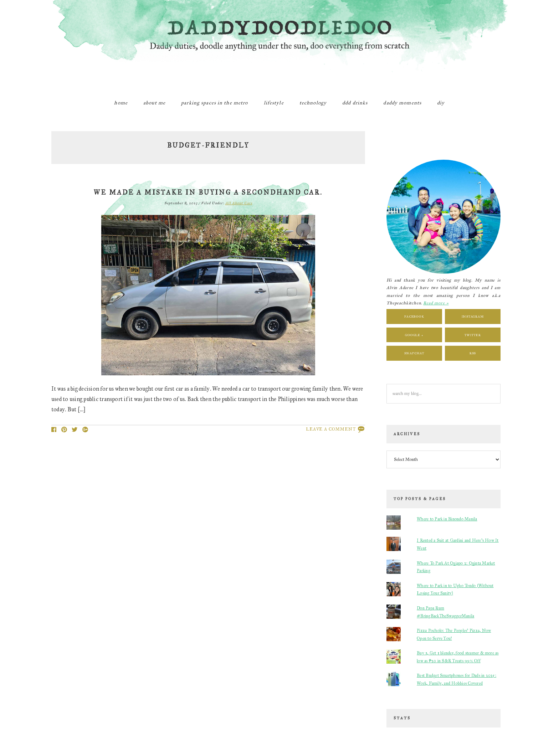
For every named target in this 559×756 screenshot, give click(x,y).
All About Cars (239, 203)
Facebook (414, 316)
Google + (414, 335)
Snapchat (414, 353)
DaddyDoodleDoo (279, 45)
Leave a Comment (331, 429)
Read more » (436, 303)
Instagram (473, 316)
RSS (473, 353)
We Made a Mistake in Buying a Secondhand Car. (208, 192)
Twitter (473, 335)
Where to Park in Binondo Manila (447, 519)
